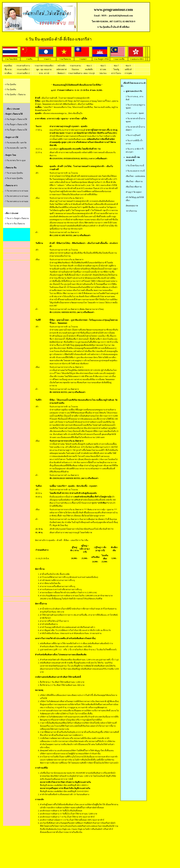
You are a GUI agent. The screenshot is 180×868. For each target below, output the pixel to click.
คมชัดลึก (89, 69)
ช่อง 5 (103, 66)
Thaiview (75, 69)
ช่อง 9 (128, 66)
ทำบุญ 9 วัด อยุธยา (134, 192)
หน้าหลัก (62, 66)
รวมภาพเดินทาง (75, 73)
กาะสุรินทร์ (136, 135)
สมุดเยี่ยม (8, 66)
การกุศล (128, 73)
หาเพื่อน (8, 73)
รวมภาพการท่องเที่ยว (44, 66)
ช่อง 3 (89, 66)
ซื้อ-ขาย (8, 69)
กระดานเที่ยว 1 (23, 69)
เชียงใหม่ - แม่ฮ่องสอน (135, 176)
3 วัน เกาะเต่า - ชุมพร (135, 113)
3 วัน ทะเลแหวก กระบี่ (135, 171)
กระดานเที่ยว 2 (23, 73)
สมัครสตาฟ (61, 69)
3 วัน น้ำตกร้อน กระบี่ (135, 166)
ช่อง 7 (116, 66)
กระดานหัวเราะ (23, 66)
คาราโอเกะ (116, 73)
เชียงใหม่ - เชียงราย (134, 181)
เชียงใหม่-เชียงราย (134, 187)
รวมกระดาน (75, 66)
